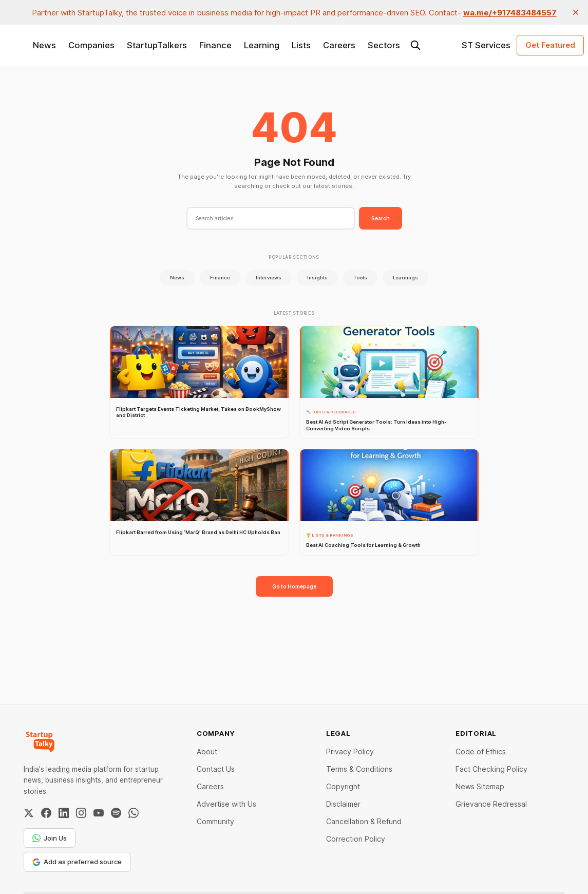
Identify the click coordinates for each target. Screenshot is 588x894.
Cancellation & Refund (364, 821)
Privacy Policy (350, 752)
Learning (262, 45)
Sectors (384, 45)
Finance (215, 45)
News (44, 45)
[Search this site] (415, 45)
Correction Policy (356, 839)
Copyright (343, 786)
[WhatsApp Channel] (134, 813)
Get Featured (550, 45)
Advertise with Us (226, 804)
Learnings (405, 278)
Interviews (269, 278)
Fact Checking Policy (491, 769)
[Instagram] (81, 813)
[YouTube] (99, 813)
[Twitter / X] (29, 813)
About (207, 752)
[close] (576, 12)
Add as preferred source (77, 862)
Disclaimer (343, 804)
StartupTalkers (157, 45)
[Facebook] (46, 813)
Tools (360, 278)
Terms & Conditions (359, 769)
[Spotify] (116, 813)
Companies (91, 45)
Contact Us (216, 769)
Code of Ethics (481, 752)
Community (215, 821)
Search (381, 218)
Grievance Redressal (491, 804)
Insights (317, 278)
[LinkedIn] (64, 813)
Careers (339, 45)
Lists (301, 45)
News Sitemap (480, 786)
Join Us (50, 838)
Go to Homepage (294, 586)
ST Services (486, 45)
